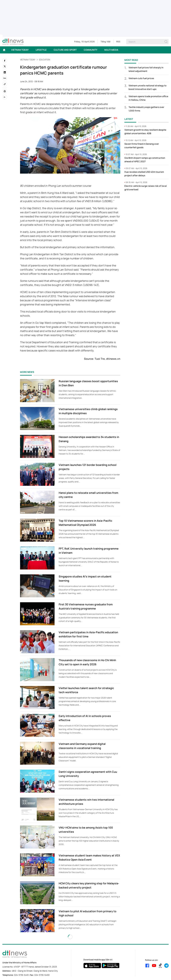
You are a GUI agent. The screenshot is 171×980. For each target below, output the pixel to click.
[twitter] (5, 66)
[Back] (5, 97)
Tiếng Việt (105, 42)
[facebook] (5, 61)
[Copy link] (5, 84)
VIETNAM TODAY (20, 50)
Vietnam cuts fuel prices (141, 78)
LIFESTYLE (41, 50)
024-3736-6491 (21, 975)
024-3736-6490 (42, 975)
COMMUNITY (91, 50)
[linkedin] (5, 72)
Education (45, 60)
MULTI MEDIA (111, 50)
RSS (118, 42)
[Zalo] (5, 78)
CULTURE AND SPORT (65, 50)
